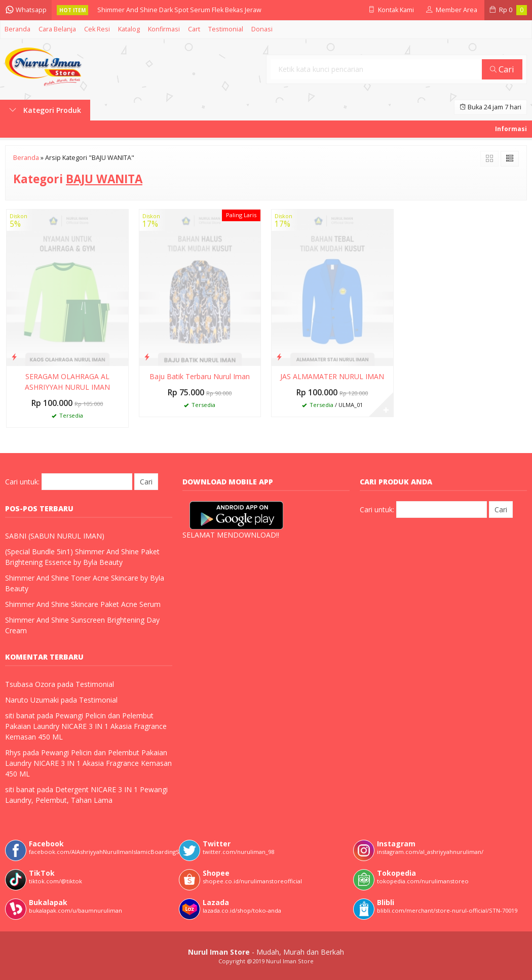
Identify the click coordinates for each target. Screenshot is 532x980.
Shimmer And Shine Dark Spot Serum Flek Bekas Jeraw (179, 10)
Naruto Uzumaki (32, 700)
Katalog (129, 29)
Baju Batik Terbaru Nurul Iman (200, 376)
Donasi (262, 29)
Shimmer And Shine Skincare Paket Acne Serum (83, 604)
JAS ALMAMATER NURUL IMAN (332, 376)
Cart (194, 29)
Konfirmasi (164, 29)
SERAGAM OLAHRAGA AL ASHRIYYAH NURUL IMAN (67, 382)
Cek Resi (97, 29)
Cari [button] (502, 69)
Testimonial (226, 29)
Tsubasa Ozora (30, 684)
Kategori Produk (45, 110)
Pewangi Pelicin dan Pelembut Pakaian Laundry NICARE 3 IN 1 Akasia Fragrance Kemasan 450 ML (86, 726)
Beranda (17, 29)
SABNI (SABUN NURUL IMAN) (55, 536)
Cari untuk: (22, 482)
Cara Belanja (57, 29)
